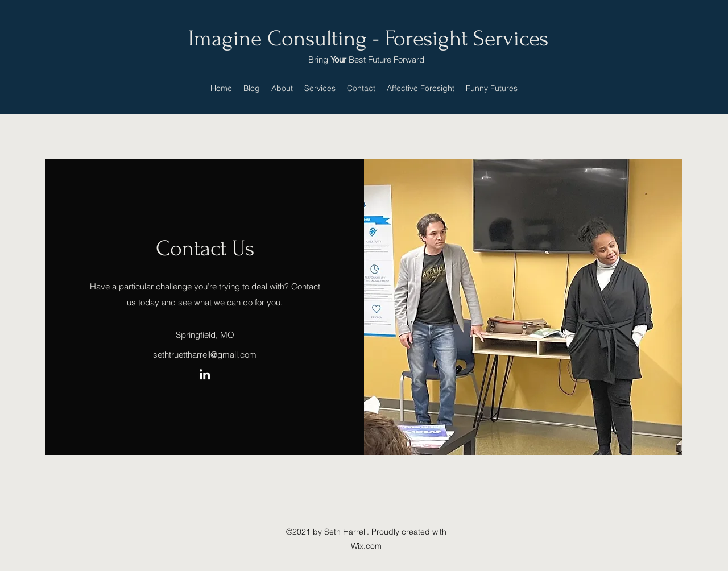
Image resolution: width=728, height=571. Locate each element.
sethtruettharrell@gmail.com (205, 355)
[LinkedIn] (205, 374)
